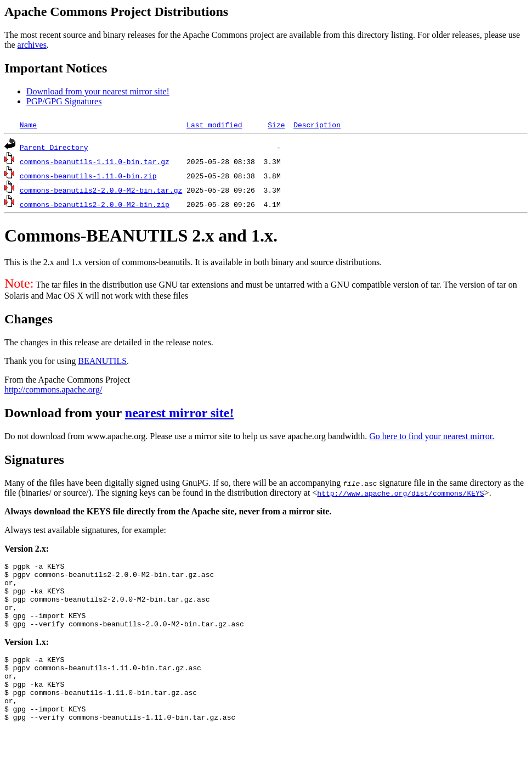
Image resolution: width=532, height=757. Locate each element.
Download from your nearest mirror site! (98, 91)
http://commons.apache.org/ (53, 389)
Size (276, 125)
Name (28, 125)
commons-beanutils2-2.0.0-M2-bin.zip (95, 204)
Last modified (214, 125)
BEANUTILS (102, 361)
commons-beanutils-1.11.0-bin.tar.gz (95, 161)
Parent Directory (54, 147)
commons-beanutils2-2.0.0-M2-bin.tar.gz (101, 190)
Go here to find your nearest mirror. (432, 436)
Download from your (65, 413)
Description (317, 125)
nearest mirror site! (180, 413)
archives (32, 45)
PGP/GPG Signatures (64, 101)
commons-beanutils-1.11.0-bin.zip (88, 176)
